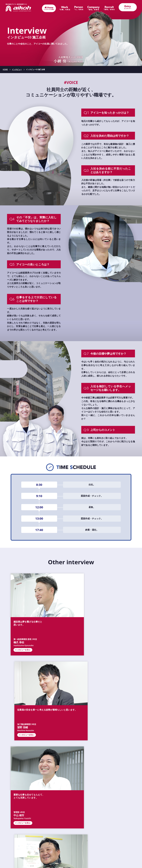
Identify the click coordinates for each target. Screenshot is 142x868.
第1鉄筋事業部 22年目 (85, 700)
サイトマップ (100, 850)
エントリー (100, 843)
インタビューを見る (22, 635)
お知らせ (42, 843)
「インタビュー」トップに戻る (71, 719)
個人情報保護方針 (71, 856)
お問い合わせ (42, 850)
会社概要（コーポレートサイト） (71, 786)
